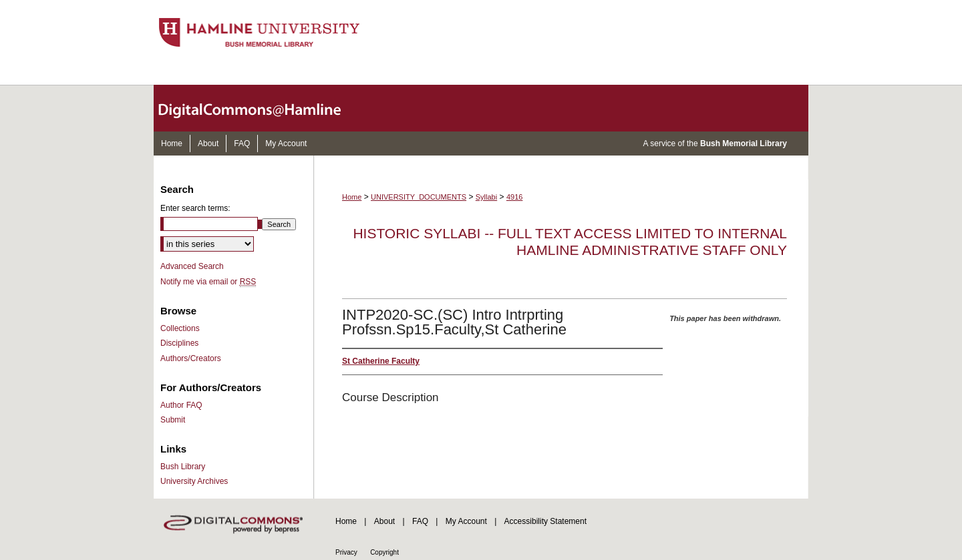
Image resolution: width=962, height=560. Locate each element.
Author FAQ (181, 405)
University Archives (194, 481)
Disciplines (179, 343)
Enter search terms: (195, 208)
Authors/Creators (191, 358)
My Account (466, 521)
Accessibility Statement (545, 521)
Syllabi (486, 197)
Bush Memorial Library (744, 144)
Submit (173, 420)
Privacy (346, 552)
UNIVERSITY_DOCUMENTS (419, 197)
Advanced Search (192, 266)
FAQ (420, 521)
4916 (514, 197)
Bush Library (183, 467)
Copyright (384, 552)
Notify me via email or (208, 282)
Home (352, 197)
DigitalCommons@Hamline (261, 108)
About (384, 521)
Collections (180, 328)
